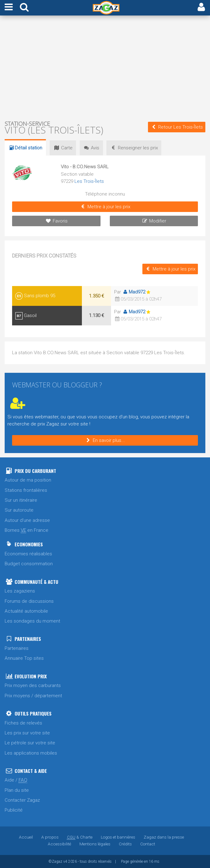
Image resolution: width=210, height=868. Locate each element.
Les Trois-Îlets (89, 181)
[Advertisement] (105, 68)
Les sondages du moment (32, 621)
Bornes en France (27, 530)
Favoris (56, 221)
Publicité (14, 810)
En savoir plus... (105, 440)
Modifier (154, 221)
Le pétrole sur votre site (30, 743)
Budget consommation (29, 564)
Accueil (26, 837)
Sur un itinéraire (21, 500)
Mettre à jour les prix (105, 207)
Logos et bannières (118, 837)
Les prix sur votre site (27, 733)
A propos (50, 837)
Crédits (125, 844)
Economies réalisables (28, 554)
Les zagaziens (20, 591)
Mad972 (134, 292)
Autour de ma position (28, 480)
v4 (65, 861)
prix (136, 148)
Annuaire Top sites (24, 658)
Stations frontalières (26, 490)
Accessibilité (59, 844)
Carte (63, 148)
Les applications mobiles (31, 753)
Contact (147, 844)
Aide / (16, 780)
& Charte (79, 837)
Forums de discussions (29, 601)
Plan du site (17, 790)
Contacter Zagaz (22, 800)
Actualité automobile (26, 611)
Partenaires (17, 648)
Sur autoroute (19, 510)
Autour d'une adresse (27, 520)
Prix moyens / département (33, 696)
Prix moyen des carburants (33, 685)
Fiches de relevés (23, 723)
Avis (92, 148)
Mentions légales (95, 844)
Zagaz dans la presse (163, 837)
